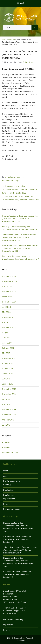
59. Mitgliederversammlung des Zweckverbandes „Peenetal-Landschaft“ (20, 228)
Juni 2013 (6, 425)
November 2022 (9, 317)
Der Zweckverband (12, 481)
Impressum (8, 625)
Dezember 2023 (9, 302)
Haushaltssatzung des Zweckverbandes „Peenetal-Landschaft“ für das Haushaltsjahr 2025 (20, 248)
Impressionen (9, 499)
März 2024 (7, 297)
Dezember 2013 (9, 410)
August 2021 (8, 333)
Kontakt (7, 504)
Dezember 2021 (9, 328)
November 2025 (9, 281)
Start (6, 471)
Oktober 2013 (8, 420)
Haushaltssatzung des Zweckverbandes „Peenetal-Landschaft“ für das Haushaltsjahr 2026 (20, 219)
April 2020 (7, 343)
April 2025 (7, 286)
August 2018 (8, 363)
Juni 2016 (6, 379)
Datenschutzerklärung (13, 620)
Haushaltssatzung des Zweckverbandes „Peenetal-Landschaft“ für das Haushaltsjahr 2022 (20, 190)
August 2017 (8, 369)
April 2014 (7, 404)
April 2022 (7, 322)
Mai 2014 (6, 399)
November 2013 (9, 415)
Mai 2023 (6, 312)
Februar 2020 (8, 348)
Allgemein (19, 177)
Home (4, 40)
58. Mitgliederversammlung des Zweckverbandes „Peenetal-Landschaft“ (20, 258)
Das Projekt (8, 490)
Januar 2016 (8, 384)
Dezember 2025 (9, 276)
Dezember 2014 (9, 389)
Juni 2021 (6, 338)
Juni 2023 (7, 307)
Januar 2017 (7, 374)
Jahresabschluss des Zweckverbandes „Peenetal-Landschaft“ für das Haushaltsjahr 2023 (19, 237)
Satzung (7, 485)
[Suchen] (35, 27)
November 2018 (9, 358)
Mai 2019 (6, 353)
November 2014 (9, 394)
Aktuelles (12, 40)
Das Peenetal (9, 495)
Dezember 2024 (9, 292)
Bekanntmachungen (11, 181)
